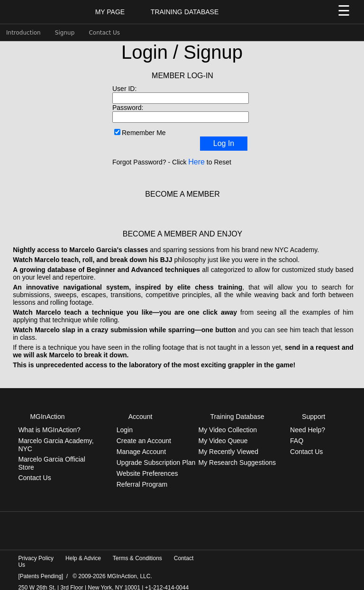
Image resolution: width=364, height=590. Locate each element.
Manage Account (141, 444)
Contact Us (104, 33)
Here (196, 162)
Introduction (23, 33)
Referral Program (142, 477)
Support (314, 409)
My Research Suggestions (237, 455)
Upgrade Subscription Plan (156, 455)
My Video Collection (228, 422)
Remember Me (144, 133)
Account (141, 409)
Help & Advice (83, 551)
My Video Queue (223, 433)
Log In (224, 143)
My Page (110, 12)
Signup (65, 33)
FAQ (297, 433)
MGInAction (47, 409)
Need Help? (308, 422)
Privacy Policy (36, 551)
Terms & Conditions (137, 551)
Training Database (185, 12)
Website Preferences (147, 466)
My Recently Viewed (229, 444)
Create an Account (144, 433)
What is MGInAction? (49, 422)
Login (125, 422)
